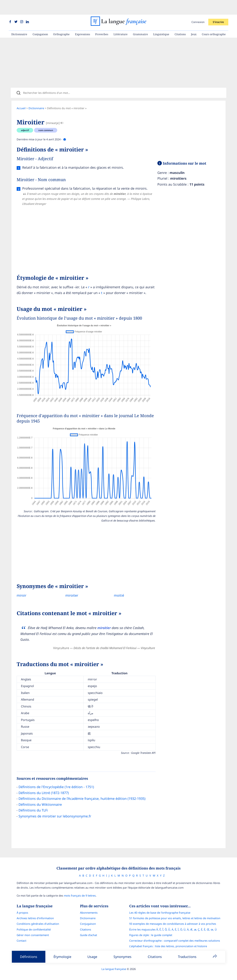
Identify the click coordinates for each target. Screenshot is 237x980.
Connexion (198, 7)
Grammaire (140, 20)
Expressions (82, 20)
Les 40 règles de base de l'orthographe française (160, 908)
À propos (22, 908)
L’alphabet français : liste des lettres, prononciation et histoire (168, 942)
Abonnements (89, 908)
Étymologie (62, 957)
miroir (21, 589)
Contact (21, 936)
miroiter (70, 589)
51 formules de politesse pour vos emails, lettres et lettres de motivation (175, 914)
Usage (92, 957)
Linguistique (161, 20)
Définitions (29, 957)
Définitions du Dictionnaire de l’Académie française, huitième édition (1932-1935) (82, 792)
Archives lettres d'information (35, 914)
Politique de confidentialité (34, 925)
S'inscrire (218, 7)
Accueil (21, 96)
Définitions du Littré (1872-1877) (44, 787)
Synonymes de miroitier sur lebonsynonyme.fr (55, 810)
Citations (180, 20)
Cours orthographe (214, 20)
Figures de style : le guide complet (151, 930)
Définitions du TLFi (33, 804)
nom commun (46, 118)
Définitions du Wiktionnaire (40, 798)
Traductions (187, 957)
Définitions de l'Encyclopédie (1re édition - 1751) (56, 781)
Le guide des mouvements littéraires (152, 947)
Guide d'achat (89, 930)
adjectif (25, 118)
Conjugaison (40, 20)
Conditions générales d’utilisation (38, 919)
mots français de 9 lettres (80, 891)
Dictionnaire (19, 20)
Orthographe (61, 20)
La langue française (114, 964)
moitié (116, 589)
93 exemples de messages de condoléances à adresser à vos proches (173, 919)
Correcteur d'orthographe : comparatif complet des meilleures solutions (175, 936)
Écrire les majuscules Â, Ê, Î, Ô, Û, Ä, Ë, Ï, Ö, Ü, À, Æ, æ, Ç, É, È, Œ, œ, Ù (173, 925)
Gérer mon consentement (33, 930)
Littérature (121, 20)
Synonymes (122, 957)
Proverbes (102, 20)
